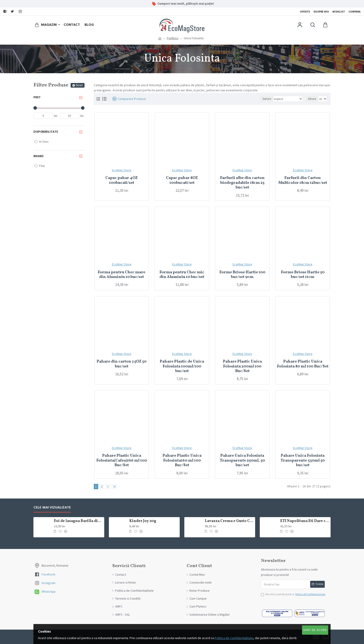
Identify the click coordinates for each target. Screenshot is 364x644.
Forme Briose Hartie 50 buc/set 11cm (303, 275)
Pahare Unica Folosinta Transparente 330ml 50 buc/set (303, 461)
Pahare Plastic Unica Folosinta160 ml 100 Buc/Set (182, 461)
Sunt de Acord (315, 630)
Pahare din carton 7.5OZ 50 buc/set (122, 364)
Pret (37, 97)
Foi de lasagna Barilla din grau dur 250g (78, 521)
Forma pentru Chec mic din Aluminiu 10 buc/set (182, 275)
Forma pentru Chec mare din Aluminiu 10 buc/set (122, 275)
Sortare (267, 99)
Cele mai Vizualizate (52, 508)
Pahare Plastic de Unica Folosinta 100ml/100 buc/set (182, 366)
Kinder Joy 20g (143, 521)
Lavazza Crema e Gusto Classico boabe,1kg (229, 521)
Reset (79, 85)
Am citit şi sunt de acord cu (293, 594)
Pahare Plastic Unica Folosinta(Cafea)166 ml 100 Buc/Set (122, 461)
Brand (39, 156)
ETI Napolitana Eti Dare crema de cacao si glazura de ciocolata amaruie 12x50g (305, 521)
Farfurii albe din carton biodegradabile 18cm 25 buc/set (242, 183)
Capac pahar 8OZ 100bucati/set (182, 180)
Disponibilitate (46, 132)
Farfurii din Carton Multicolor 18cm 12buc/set (303, 180)
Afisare (312, 99)
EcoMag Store (122, 170)
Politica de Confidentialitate (234, 638)
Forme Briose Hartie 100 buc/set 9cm (242, 275)
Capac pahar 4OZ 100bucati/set (122, 180)
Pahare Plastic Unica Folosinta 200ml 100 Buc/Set (242, 366)
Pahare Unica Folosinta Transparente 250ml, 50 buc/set (242, 461)
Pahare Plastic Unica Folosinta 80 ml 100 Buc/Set (303, 364)
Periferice (173, 38)
